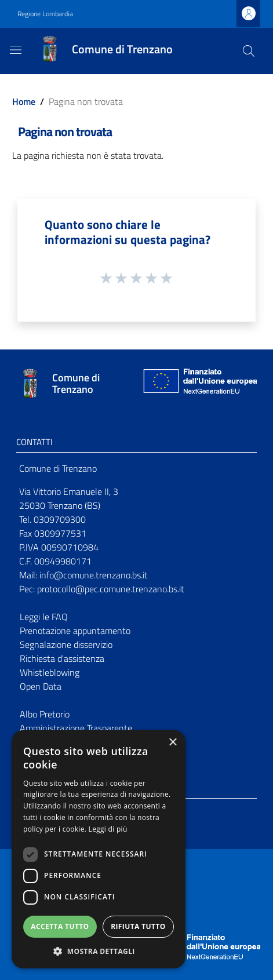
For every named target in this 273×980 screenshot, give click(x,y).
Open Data (41, 686)
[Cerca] (249, 51)
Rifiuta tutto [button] (138, 926)
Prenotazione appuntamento (75, 631)
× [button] (172, 743)
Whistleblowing (50, 672)
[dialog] (99, 849)
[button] (99, 951)
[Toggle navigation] (16, 50)
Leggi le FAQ (44, 617)
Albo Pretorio (45, 714)
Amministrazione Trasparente (76, 728)
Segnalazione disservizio (66, 644)
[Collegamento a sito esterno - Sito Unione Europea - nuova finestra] (199, 384)
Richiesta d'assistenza (62, 658)
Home (24, 101)
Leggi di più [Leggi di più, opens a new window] (108, 829)
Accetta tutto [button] (60, 926)
